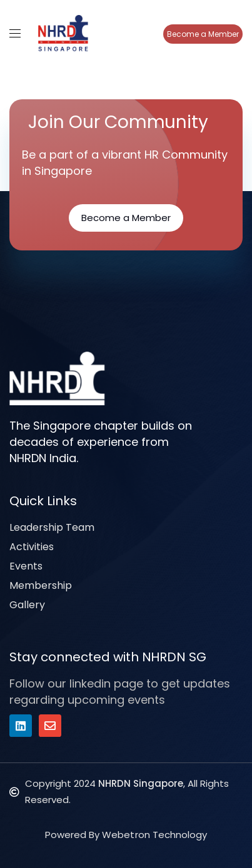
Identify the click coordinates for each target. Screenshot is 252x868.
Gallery (27, 605)
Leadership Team (52, 527)
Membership (41, 585)
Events (26, 566)
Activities (32, 547)
